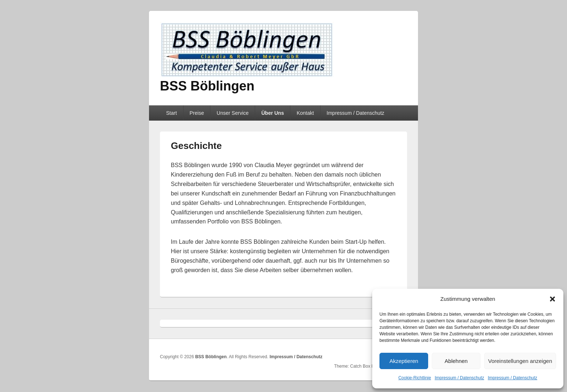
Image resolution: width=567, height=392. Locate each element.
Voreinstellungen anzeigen (520, 361)
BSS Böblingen (207, 86)
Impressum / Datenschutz (459, 378)
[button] (552, 299)
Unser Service (233, 113)
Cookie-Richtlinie (415, 378)
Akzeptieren (404, 361)
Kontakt (305, 113)
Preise (197, 113)
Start (172, 113)
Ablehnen (456, 361)
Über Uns (273, 113)
